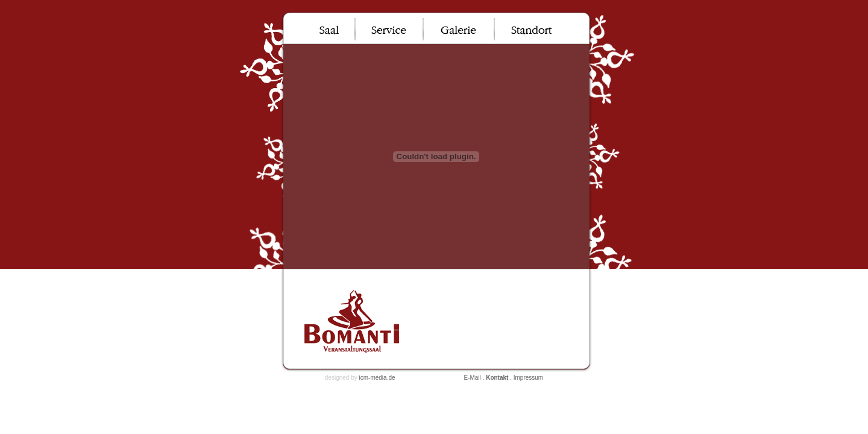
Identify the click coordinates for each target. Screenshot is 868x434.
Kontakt (497, 378)
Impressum (528, 378)
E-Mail (472, 378)
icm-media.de (377, 378)
